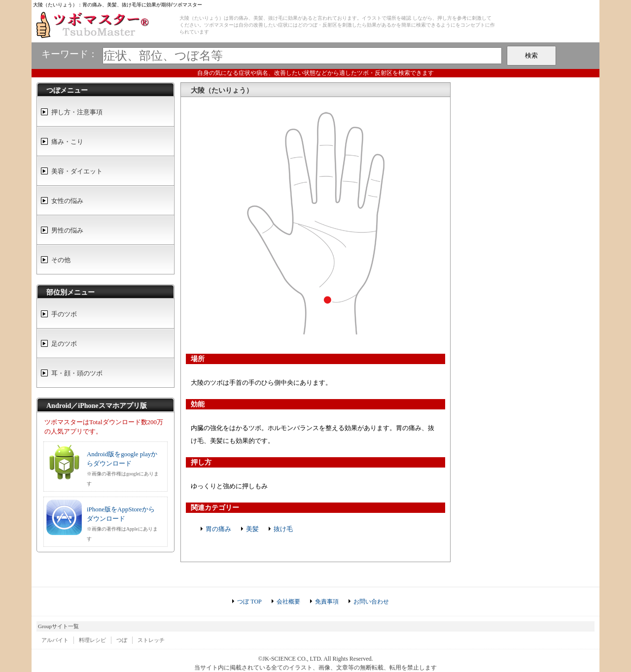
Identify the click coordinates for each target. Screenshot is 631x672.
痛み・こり (67, 142)
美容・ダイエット (77, 171)
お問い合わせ (371, 602)
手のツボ (64, 314)
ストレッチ (151, 640)
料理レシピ (92, 640)
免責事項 (327, 602)
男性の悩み (67, 230)
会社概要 (288, 602)
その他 (61, 260)
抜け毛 (283, 529)
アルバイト (55, 640)
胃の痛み (218, 529)
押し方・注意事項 (77, 112)
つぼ (122, 640)
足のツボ (64, 344)
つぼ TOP (249, 602)
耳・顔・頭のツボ (77, 373)
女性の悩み (67, 201)
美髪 (252, 529)
